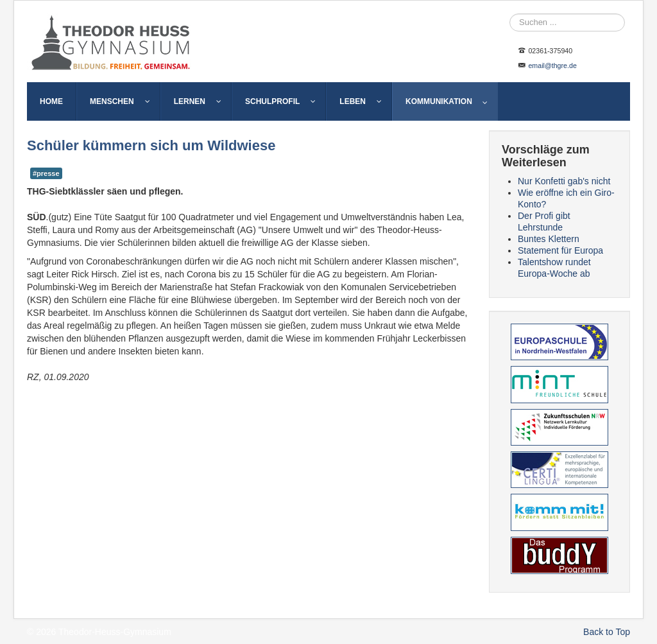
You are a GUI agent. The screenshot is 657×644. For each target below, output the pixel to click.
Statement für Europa (560, 250)
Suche (510, 14)
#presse (46, 173)
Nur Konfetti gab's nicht (564, 181)
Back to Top (607, 632)
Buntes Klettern (549, 239)
